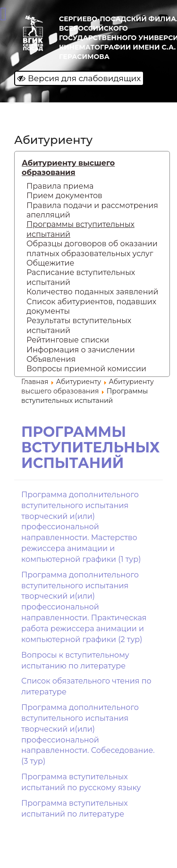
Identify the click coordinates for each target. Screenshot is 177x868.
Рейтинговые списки (68, 340)
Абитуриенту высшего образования (68, 167)
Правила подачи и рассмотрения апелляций (92, 210)
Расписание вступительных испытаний (81, 277)
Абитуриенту (79, 382)
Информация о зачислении (81, 350)
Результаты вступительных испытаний (79, 325)
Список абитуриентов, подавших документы (91, 306)
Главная (35, 382)
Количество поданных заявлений (93, 292)
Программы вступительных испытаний (80, 229)
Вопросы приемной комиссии (86, 369)
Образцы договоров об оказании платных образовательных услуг (92, 248)
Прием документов (64, 196)
